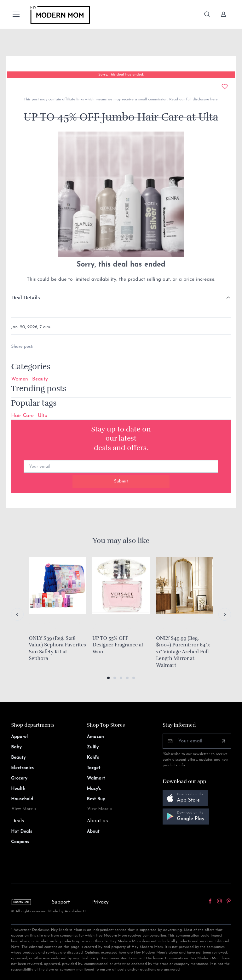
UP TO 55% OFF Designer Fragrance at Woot (118, 645)
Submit (121, 481)
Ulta (43, 416)
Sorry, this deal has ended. (121, 75)
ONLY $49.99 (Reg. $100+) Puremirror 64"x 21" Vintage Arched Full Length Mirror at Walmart (183, 652)
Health (18, 789)
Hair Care (22, 416)
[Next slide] (225, 614)
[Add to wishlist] (225, 87)
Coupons (20, 842)
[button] (108, 678)
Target (94, 768)
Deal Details (25, 298)
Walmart (96, 778)
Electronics (22, 768)
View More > (24, 809)
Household (22, 799)
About (93, 832)
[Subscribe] (223, 741)
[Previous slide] (17, 614)
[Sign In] (223, 14)
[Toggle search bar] (207, 14)
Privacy (101, 902)
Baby (16, 747)
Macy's (94, 789)
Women (20, 379)
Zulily (93, 747)
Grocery (19, 778)
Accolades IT (75, 911)
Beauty (40, 379)
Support (61, 902)
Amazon (95, 737)
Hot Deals (22, 832)
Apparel (19, 737)
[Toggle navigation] (16, 14)
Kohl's (93, 758)
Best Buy (96, 799)
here (213, 99)
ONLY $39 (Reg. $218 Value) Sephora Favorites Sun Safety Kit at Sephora (57, 648)
